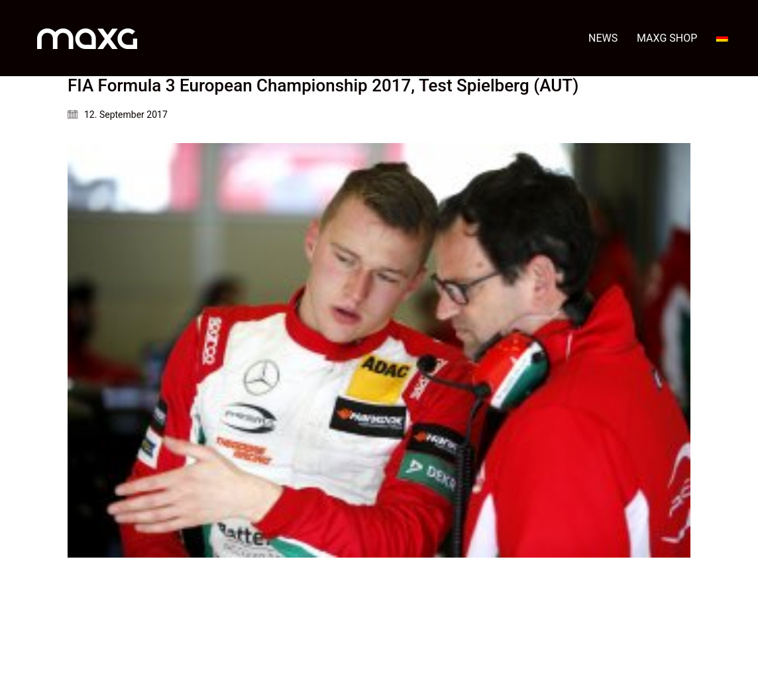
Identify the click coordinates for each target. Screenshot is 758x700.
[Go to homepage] (87, 38)
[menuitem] (722, 38)
